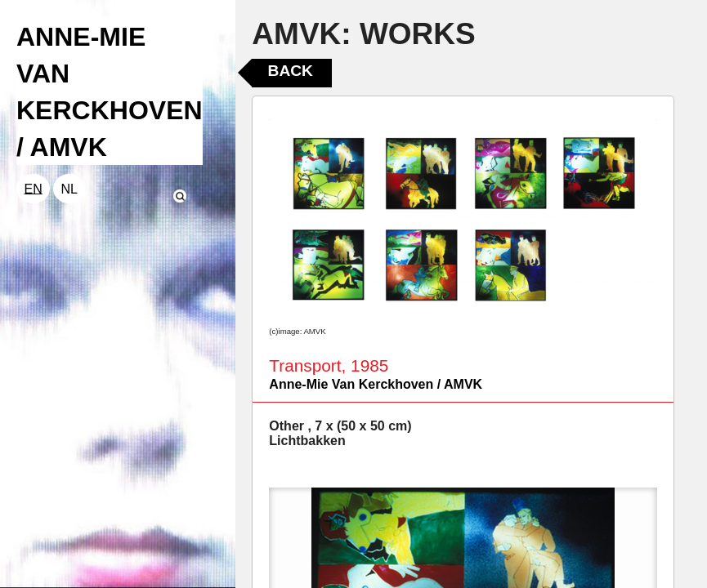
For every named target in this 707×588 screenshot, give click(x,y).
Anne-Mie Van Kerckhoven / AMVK (376, 384)
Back (291, 71)
